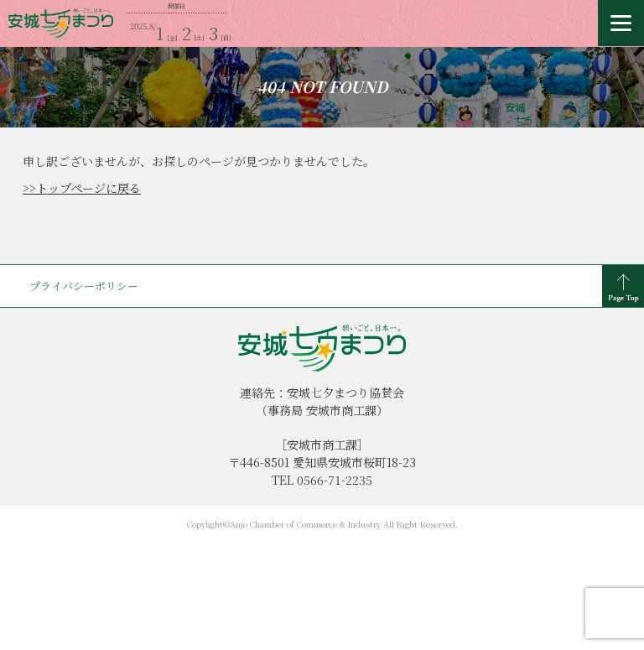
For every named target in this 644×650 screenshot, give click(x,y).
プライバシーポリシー (84, 286)
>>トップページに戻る (82, 188)
